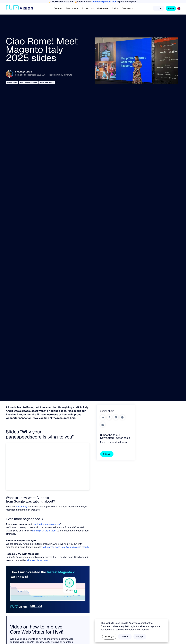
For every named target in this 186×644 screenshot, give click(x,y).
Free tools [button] (128, 8)
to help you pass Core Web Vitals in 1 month (66, 547)
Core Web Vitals (47, 82)
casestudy (22, 507)
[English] (179, 8)
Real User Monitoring (29, 82)
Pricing (115, 8)
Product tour (88, 8)
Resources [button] (72, 8)
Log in (159, 8)
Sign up (107, 454)
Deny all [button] (125, 637)
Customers (103, 8)
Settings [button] (109, 637)
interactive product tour (104, 2)
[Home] (19, 8)
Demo (171, 8)
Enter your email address (113, 442)
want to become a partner (46, 524)
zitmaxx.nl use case (37, 560)
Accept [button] (140, 637)
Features (58, 8)
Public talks (12, 82)
